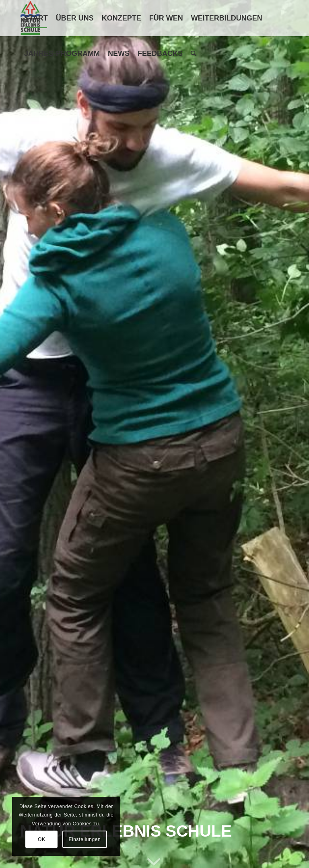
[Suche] (194, 53)
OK (42, 839)
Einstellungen (84, 839)
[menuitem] (36, 18)
